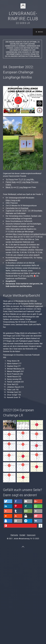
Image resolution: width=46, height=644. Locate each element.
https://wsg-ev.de (13, 200)
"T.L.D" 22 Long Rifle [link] (26, 180)
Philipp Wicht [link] (19, 333)
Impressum (31, 535)
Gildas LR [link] (10, 309)
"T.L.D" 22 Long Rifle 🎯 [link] (27, 276)
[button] (8, 501)
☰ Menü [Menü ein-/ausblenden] (39, 32)
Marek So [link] (9, 187)
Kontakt (22, 535)
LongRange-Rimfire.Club (23, 16)
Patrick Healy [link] (11, 182)
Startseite (14, 535)
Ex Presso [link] (10, 180)
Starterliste (10, 284)
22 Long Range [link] (22, 187)
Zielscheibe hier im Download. (17, 208)
